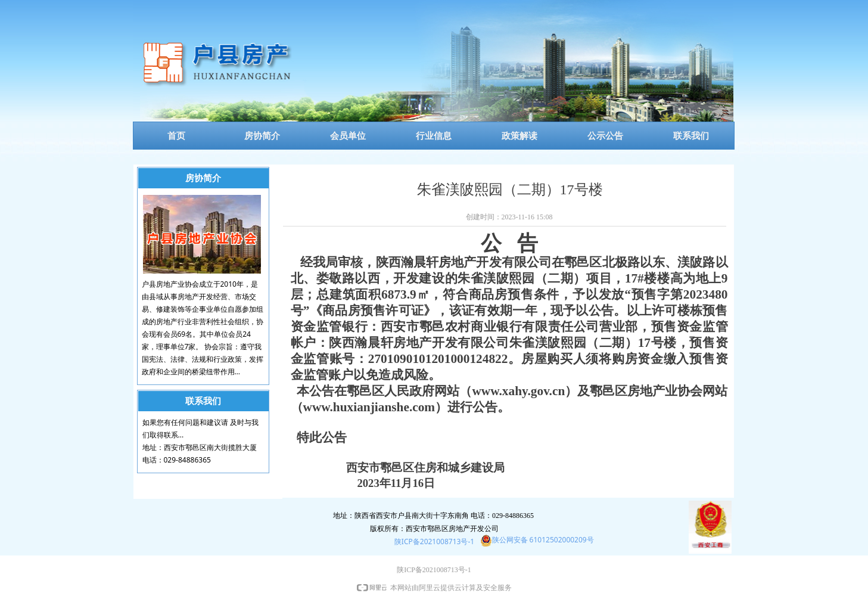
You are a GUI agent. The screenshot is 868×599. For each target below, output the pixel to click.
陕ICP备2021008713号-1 (434, 541)
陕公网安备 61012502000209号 (543, 540)
